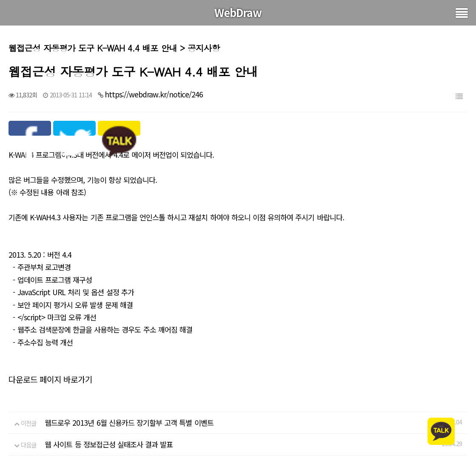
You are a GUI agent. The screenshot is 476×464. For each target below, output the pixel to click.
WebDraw (238, 12)
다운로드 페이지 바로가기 (50, 379)
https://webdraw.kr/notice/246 (154, 94)
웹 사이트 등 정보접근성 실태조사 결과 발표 (109, 444)
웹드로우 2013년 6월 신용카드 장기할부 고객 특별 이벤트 (129, 423)
